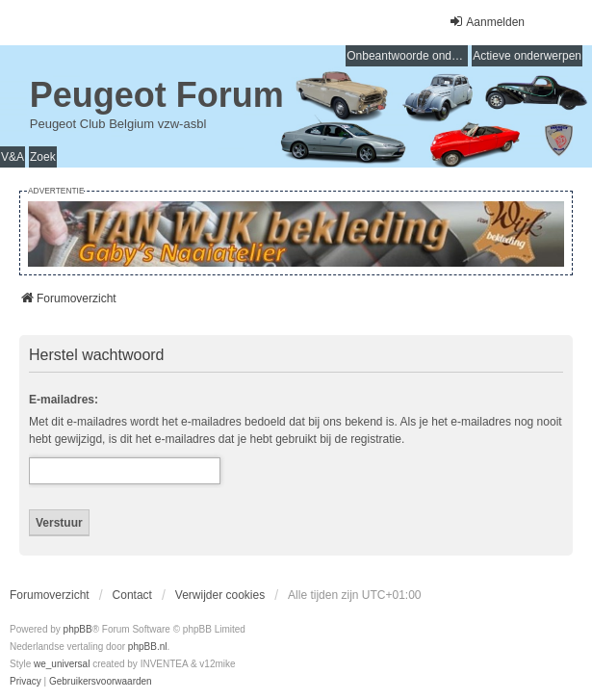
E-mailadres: (64, 400)
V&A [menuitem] (13, 157)
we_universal (62, 664)
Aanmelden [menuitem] (487, 22)
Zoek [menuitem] (43, 157)
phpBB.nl (148, 647)
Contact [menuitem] (132, 595)
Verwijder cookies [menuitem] (220, 595)
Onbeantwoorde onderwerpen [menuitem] (407, 56)
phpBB (78, 629)
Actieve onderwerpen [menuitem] (527, 56)
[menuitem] (26, 682)
